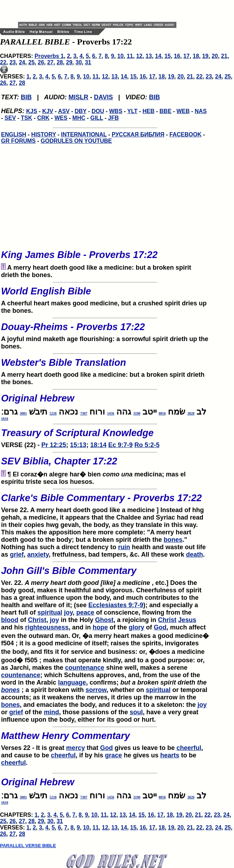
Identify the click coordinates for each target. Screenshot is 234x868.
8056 (162, 413)
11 (130, 56)
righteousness (47, 627)
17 (187, 56)
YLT (132, 111)
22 (3, 62)
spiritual (50, 612)
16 (177, 56)
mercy (75, 748)
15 (168, 56)
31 (88, 62)
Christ (37, 620)
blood (10, 620)
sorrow (96, 690)
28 (60, 62)
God (160, 627)
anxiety (38, 555)
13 (149, 56)
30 (79, 62)
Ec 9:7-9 (120, 445)
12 (139, 56)
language (72, 682)
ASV (64, 111)
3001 (23, 413)
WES (61, 118)
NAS (201, 111)
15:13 (78, 445)
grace (113, 755)
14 (158, 56)
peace (85, 612)
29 (69, 62)
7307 (84, 413)
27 (50, 62)
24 (22, 62)
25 (31, 62)
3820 (191, 413)
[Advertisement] (101, 11)
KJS (32, 111)
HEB (148, 111)
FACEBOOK (185, 134)
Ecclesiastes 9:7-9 (116, 605)
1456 (111, 413)
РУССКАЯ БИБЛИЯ (138, 134)
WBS (116, 111)
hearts (170, 755)
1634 (5, 419)
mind (51, 712)
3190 (137, 413)
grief (17, 555)
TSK (27, 118)
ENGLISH (14, 134)
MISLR (78, 97)
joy (68, 612)
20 (215, 56)
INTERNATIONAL (84, 134)
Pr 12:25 (54, 445)
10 (121, 56)
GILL (96, 118)
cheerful (189, 748)
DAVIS (104, 97)
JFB (113, 118)
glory (136, 627)
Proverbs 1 (49, 56)
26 (41, 62)
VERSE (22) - (105, 436)
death (194, 555)
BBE (165, 111)
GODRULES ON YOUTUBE (76, 141)
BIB (26, 97)
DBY (81, 111)
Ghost (104, 620)
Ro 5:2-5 (147, 445)
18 (196, 56)
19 (205, 56)
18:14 (98, 445)
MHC (79, 118)
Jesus (187, 620)
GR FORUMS (18, 141)
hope (100, 627)
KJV (48, 111)
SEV (10, 118)
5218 (53, 413)
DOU (98, 111)
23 (13, 62)
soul (136, 712)
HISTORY (43, 134)
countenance (85, 668)
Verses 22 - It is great (105, 739)
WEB (183, 111)
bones (173, 540)
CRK (43, 118)
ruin (124, 547)
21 (224, 56)
